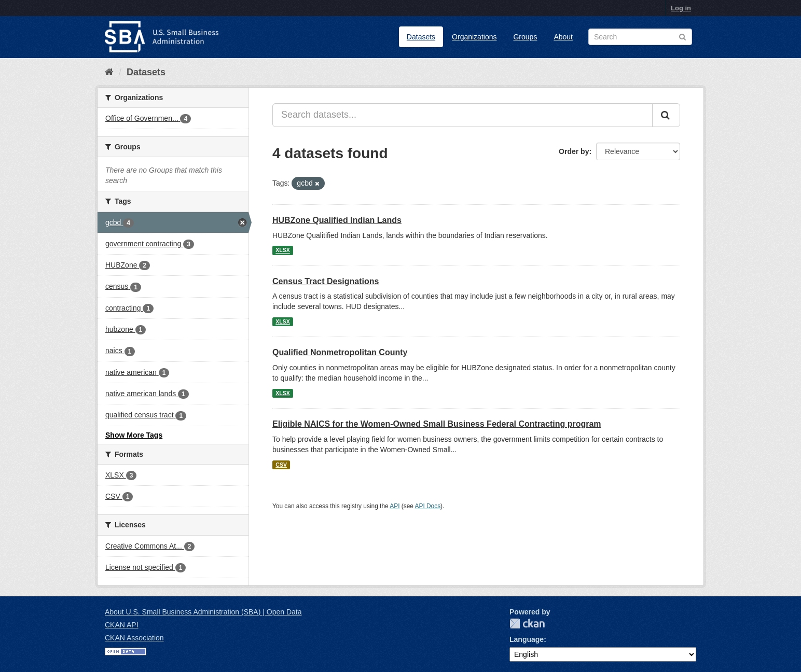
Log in (681, 8)
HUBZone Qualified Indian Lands (337, 220)
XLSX (282, 250)
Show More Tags (134, 435)
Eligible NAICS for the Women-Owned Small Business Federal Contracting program (437, 424)
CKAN (527, 624)
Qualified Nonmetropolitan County (340, 352)
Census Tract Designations (326, 281)
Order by (574, 151)
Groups (525, 37)
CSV (281, 465)
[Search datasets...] (462, 115)
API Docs (428, 506)
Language (527, 639)
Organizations (474, 37)
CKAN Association (134, 638)
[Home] (109, 72)
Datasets (421, 37)
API (395, 506)
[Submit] (666, 115)
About (563, 37)
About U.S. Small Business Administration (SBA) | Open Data (203, 612)
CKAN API (122, 625)
